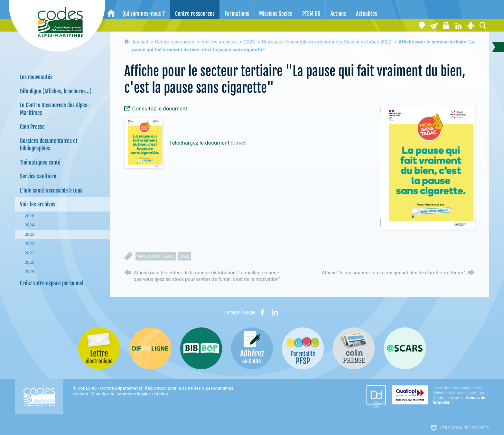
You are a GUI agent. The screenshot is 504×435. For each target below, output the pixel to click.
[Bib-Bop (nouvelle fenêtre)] (201, 348)
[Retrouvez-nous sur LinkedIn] (458, 25)
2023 (249, 42)
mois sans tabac (156, 256)
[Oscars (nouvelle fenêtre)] (405, 348)
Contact (81, 394)
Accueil (141, 42)
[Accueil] (111, 10)
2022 (184, 256)
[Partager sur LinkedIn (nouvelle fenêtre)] (275, 312)
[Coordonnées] (422, 25)
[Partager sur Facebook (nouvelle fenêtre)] (262, 312)
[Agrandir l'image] (427, 167)
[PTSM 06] (311, 10)
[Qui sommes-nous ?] (144, 10)
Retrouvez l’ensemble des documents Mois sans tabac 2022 (327, 42)
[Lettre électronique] (434, 25)
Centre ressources (175, 42)
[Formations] (237, 10)
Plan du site (103, 394)
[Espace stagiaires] (446, 25)
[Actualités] (367, 10)
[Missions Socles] (276, 10)
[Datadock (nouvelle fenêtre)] (376, 397)
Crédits (161, 394)
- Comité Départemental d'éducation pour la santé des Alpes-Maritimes (155, 388)
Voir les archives (219, 42)
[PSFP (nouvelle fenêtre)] (303, 348)
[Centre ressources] (195, 10)
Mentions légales (134, 394)
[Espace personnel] (471, 25)
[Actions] (338, 10)
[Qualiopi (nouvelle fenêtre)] (441, 395)
